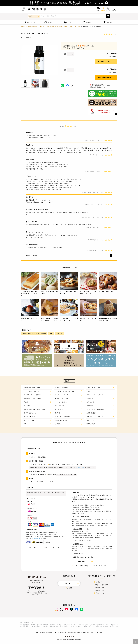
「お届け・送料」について (34, 547)
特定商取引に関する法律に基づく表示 (79, 633)
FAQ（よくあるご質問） (102, 585)
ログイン (32, 457)
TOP (37, 633)
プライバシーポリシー (101, 593)
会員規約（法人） (100, 590)
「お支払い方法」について (52, 547)
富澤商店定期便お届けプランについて (71, 464)
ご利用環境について (78, 554)
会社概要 (69, 588)
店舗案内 (93, 633)
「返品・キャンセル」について (81, 541)
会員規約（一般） (100, 588)
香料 (71, 27)
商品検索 (42, 633)
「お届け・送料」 (80, 468)
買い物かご (33, 464)
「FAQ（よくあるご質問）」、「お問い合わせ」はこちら (89, 566)
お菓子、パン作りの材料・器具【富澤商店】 (33, 27)
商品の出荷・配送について (97, 87)
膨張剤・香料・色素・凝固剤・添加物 (57, 27)
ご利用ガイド (98, 582)
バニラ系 (77, 27)
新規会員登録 (41, 457)
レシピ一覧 (49, 633)
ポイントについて (53, 464)
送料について (42, 464)
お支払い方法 (51, 475)
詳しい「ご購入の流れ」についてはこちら (42, 482)
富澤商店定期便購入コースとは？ (100, 85)
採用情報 (100, 633)
